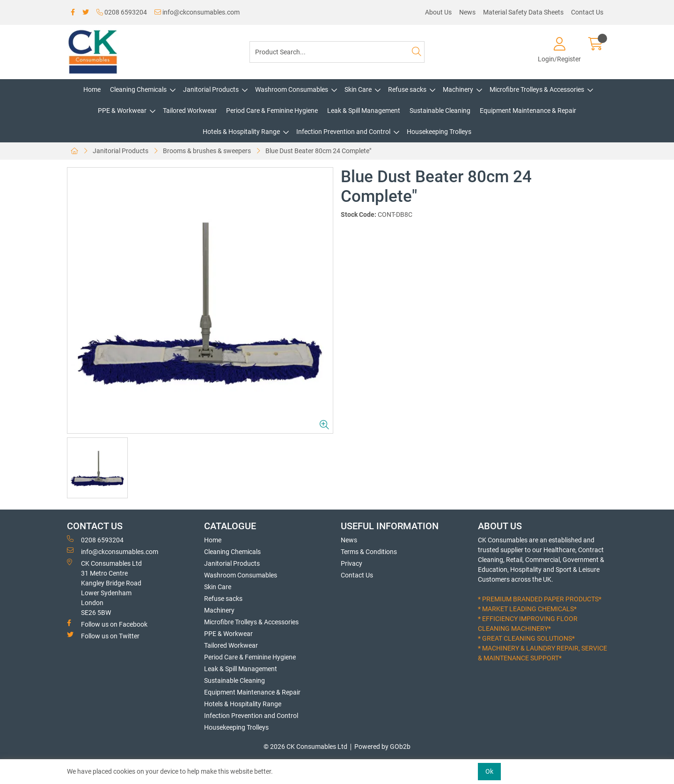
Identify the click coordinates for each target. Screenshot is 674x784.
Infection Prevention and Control (343, 132)
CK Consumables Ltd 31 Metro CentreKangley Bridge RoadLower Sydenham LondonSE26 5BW (104, 588)
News (467, 12)
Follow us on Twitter (103, 636)
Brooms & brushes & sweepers (207, 151)
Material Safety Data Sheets (523, 12)
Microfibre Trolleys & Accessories (537, 89)
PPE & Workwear (122, 111)
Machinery (458, 89)
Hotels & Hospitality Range (241, 132)
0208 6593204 (122, 12)
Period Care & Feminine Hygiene (272, 111)
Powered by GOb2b (382, 747)
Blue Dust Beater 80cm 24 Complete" (318, 151)
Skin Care (358, 89)
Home (92, 89)
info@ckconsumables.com (197, 12)
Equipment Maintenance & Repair (528, 111)
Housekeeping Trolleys (439, 132)
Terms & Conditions (369, 552)
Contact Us (587, 12)
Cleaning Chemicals (138, 89)
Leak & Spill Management (364, 111)
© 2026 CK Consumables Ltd (305, 747)
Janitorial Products (211, 89)
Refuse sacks (407, 89)
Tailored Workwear (190, 111)
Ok (489, 771)
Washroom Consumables (292, 89)
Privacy (352, 563)
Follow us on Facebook (107, 624)
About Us (438, 12)
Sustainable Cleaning (440, 111)
